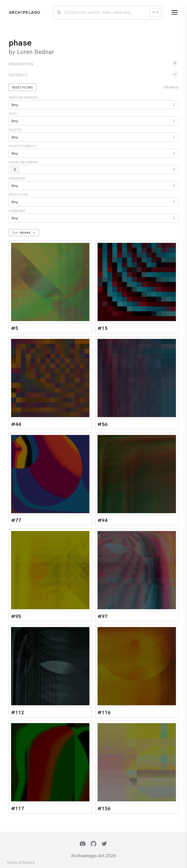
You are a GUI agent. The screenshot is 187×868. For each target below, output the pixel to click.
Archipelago (24, 12)
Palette (15, 130)
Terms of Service (21, 863)
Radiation (17, 178)
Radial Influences (23, 162)
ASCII (13, 114)
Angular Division (23, 97)
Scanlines (17, 211)
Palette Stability (23, 146)
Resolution (18, 195)
